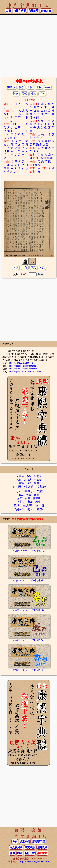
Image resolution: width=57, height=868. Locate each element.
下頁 (33, 267)
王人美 (27, 505)
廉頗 (29, 476)
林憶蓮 (37, 498)
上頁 (24, 267)
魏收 (40, 491)
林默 (28, 498)
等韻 (24, 94)
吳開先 (38, 476)
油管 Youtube (21, 551)
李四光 (38, 480)
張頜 (29, 483)
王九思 (17, 487)
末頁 (42, 267)
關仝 (18, 491)
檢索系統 (25, 841)
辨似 (16, 94)
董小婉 (40, 505)
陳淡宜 (20, 510)
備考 (42, 94)
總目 (39, 87)
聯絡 (20, 853)
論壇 (12, 853)
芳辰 (30, 502)
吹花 (21, 495)
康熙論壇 (33, 11)
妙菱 (20, 498)
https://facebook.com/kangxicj (23, 366)
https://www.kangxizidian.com (34, 862)
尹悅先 (21, 502)
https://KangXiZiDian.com (21, 363)
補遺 (33, 94)
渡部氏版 (42, 847)
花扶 (17, 505)
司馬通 (20, 476)
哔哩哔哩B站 (38, 551)
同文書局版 (16, 847)
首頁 (16, 267)
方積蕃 (28, 480)
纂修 (21, 87)
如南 (29, 495)
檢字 (48, 87)
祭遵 (37, 483)
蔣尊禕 (41, 487)
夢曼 (37, 495)
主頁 (8, 11)
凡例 (30, 87)
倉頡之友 (46, 11)
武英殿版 (30, 847)
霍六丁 (29, 491)
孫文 (19, 480)
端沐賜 (29, 487)
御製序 (11, 87)
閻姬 (30, 510)
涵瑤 (38, 502)
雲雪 (40, 510)
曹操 (21, 483)
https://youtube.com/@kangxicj (23, 369)
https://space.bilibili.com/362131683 (26, 372)
